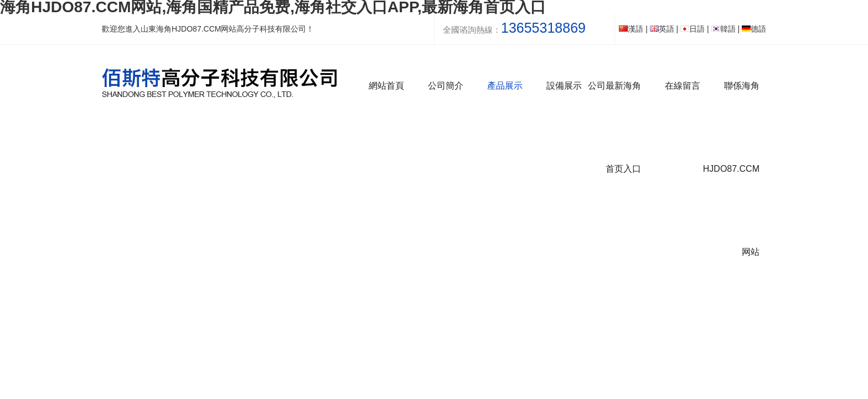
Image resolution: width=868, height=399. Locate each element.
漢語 (631, 29)
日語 (693, 29)
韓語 (724, 29)
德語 (754, 29)
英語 (662, 29)
